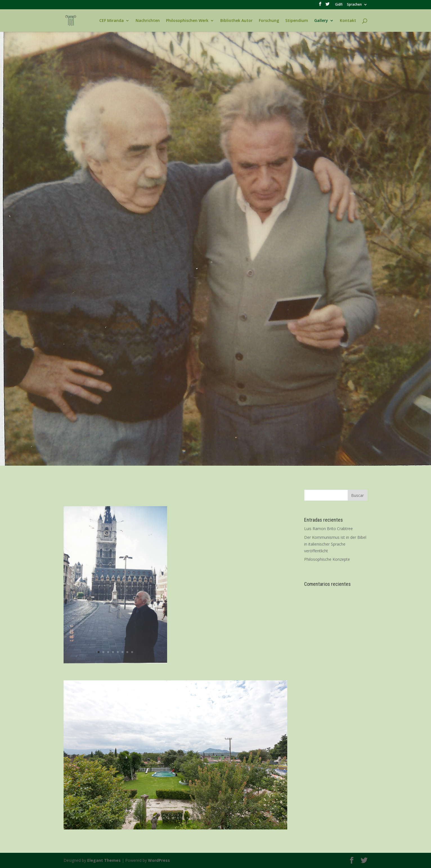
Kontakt (348, 21)
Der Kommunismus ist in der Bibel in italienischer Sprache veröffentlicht (335, 544)
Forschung (269, 21)
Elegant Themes (104, 860)
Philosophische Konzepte (327, 559)
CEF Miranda (112, 21)
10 (197, 818)
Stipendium (297, 21)
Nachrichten (148, 21)
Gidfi (339, 5)
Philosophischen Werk (187, 21)
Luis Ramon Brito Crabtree (328, 529)
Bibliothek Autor (236, 21)
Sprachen (354, 5)
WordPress (159, 860)
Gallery (321, 21)
